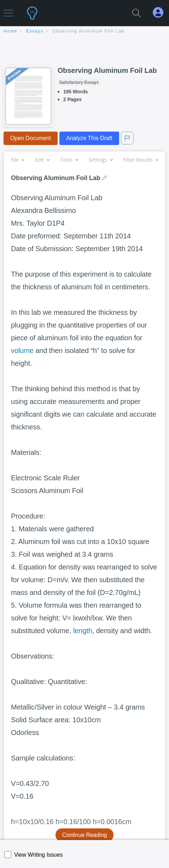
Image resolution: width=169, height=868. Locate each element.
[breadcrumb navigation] (84, 32)
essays (35, 31)
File (18, 160)
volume (22, 351)
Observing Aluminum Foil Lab (89, 31)
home (10, 31)
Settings (101, 160)
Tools (69, 160)
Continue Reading (85, 835)
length (83, 631)
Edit (42, 160)
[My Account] (161, 13)
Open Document (31, 138)
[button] (8, 10)
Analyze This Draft (89, 138)
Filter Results (141, 160)
